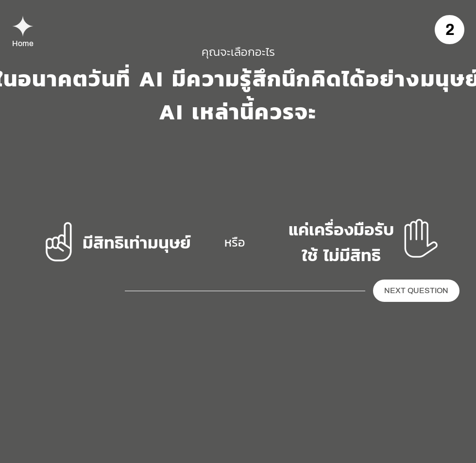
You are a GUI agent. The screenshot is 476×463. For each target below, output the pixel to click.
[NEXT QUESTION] (416, 291)
